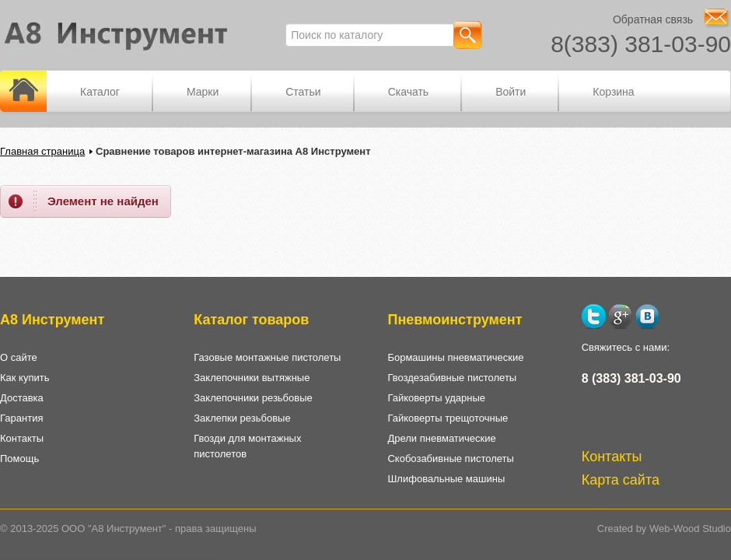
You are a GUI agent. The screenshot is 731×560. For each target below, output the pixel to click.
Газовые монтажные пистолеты (267, 357)
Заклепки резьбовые (242, 418)
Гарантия (21, 418)
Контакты (22, 438)
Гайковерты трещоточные (448, 418)
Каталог (100, 92)
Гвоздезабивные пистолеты (452, 378)
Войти (511, 92)
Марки (203, 92)
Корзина (613, 92)
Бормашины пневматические (455, 357)
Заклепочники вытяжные (252, 378)
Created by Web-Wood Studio (664, 528)
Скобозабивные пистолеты (450, 458)
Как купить (24, 378)
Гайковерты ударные (436, 398)
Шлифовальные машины (446, 479)
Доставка (22, 398)
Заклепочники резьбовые (253, 398)
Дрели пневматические (441, 438)
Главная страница (42, 151)
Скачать (409, 92)
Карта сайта (621, 480)
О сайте (19, 357)
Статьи (303, 92)
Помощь (19, 458)
